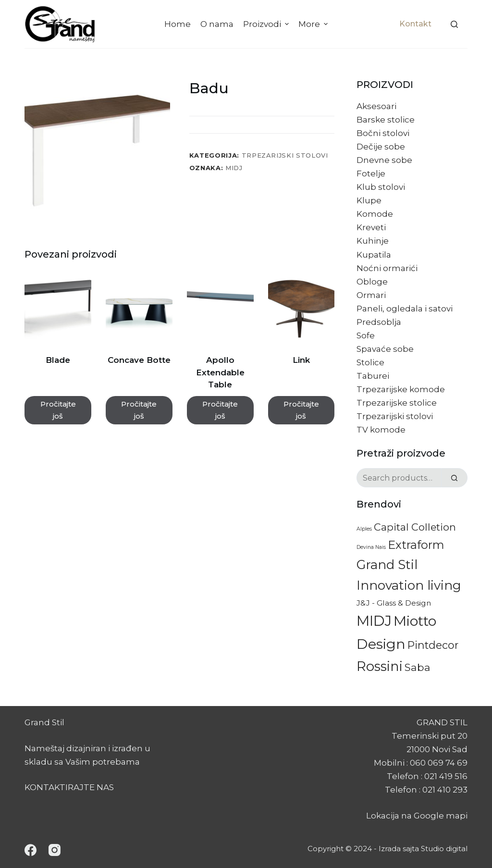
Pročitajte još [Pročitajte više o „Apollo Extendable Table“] (220, 410)
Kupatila (374, 255)
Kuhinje (373, 241)
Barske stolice (386, 120)
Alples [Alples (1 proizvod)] (364, 529)
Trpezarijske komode (401, 389)
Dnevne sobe (384, 160)
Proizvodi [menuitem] (267, 24)
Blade (58, 360)
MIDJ (234, 168)
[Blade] (58, 309)
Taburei (373, 376)
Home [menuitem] (178, 24)
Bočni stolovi (383, 133)
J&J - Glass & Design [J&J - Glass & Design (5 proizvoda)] (394, 603)
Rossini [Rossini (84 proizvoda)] (380, 666)
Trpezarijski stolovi (285, 155)
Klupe (369, 200)
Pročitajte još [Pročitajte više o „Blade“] (58, 410)
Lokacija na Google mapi (417, 816)
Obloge (372, 282)
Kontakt (415, 24)
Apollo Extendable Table (220, 372)
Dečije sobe (381, 147)
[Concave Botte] (139, 309)
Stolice (370, 362)
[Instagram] (55, 850)
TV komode (381, 430)
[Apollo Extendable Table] (220, 309)
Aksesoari (376, 106)
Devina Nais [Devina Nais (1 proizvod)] (371, 547)
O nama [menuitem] (217, 24)
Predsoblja (379, 322)
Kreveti (371, 227)
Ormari (371, 295)
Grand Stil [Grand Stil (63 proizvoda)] (387, 565)
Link (301, 360)
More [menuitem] (314, 24)
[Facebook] (31, 850)
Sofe (366, 335)
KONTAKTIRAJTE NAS (69, 787)
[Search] (454, 24)
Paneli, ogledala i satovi (405, 309)
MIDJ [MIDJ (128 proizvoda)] (374, 621)
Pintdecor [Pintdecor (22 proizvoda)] (433, 645)
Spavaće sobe (385, 349)
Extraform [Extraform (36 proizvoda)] (416, 545)
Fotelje (371, 174)
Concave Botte (139, 360)
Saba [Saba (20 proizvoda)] (418, 667)
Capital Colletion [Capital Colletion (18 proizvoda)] (415, 527)
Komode (375, 214)
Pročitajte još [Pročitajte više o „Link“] (301, 410)
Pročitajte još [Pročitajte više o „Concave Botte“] (139, 410)
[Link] (301, 309)
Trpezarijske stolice (397, 403)
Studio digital (444, 849)
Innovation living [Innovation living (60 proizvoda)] (409, 585)
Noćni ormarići (387, 268)
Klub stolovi (381, 187)
